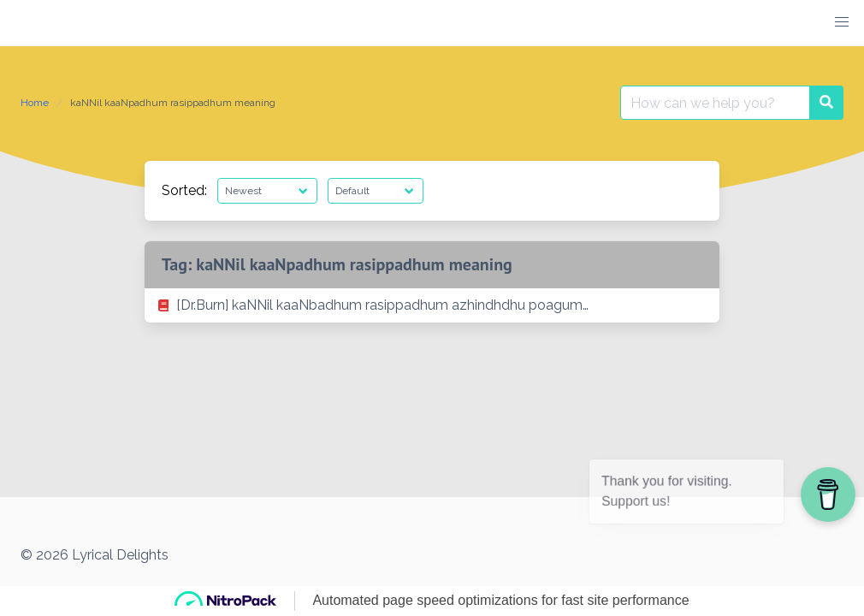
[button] (842, 22)
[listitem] (432, 305)
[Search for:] (715, 103)
